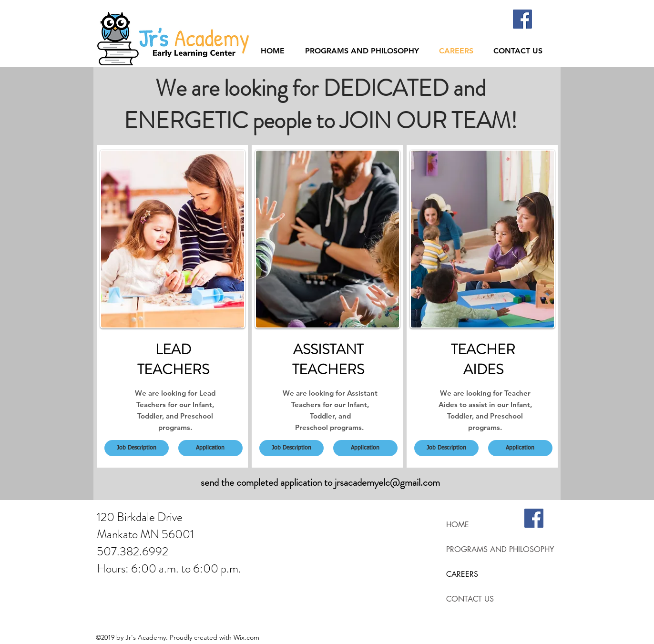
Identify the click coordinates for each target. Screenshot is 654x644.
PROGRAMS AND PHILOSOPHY (500, 549)
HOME (458, 525)
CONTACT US (470, 599)
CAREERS (462, 574)
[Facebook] (522, 19)
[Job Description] (137, 448)
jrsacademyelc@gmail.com (387, 482)
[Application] (210, 448)
